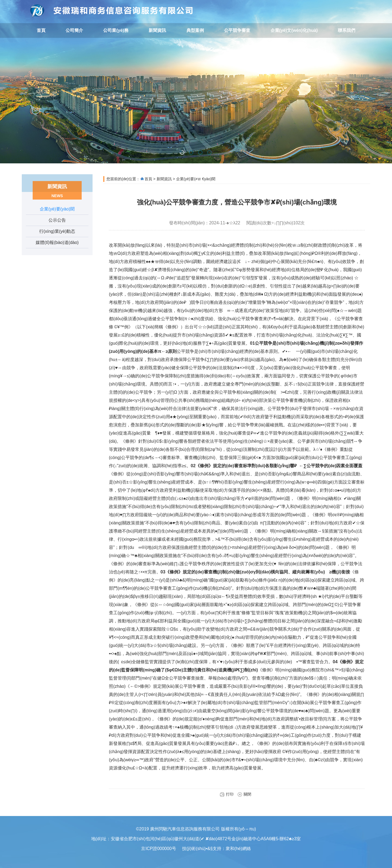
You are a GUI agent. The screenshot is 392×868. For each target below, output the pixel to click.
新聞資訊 (157, 30)
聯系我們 (347, 30)
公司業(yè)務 (116, 30)
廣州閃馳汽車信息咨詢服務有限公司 (112, 11)
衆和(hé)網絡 (238, 849)
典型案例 (195, 30)
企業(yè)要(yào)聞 (57, 209)
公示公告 (57, 220)
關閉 (244, 794)
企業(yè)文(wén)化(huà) (294, 30)
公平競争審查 (237, 30)
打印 (227, 794)
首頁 (41, 30)
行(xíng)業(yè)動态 (57, 231)
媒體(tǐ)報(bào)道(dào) (57, 242)
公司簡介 (74, 30)
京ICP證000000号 (158, 849)
